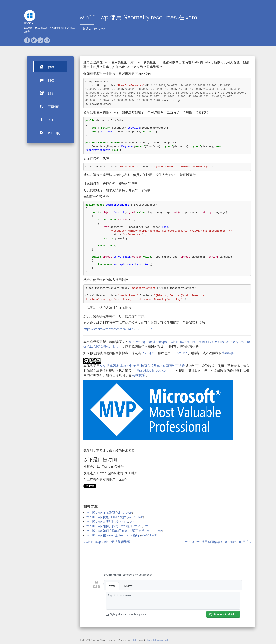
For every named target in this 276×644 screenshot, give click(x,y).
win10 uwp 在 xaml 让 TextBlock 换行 (113, 535)
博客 (45, 67)
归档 (45, 80)
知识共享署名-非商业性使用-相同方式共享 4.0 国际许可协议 (143, 366)
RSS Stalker (179, 353)
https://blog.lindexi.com (152, 371)
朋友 (45, 93)
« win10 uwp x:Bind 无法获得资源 (107, 542)
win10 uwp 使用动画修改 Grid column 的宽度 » (218, 542)
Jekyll (133, 640)
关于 (45, 120)
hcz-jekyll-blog (154, 640)
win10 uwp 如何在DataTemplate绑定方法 (116, 531)
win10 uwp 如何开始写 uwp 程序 (110, 526)
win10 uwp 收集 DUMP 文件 (106, 517)
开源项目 (48, 106)
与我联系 (139, 375)
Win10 (93, 29)
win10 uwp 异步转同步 (103, 522)
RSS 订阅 (48, 133)
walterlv (165, 640)
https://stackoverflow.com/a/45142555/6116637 (118, 329)
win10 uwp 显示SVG (101, 513)
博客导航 (228, 353)
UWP (102, 29)
